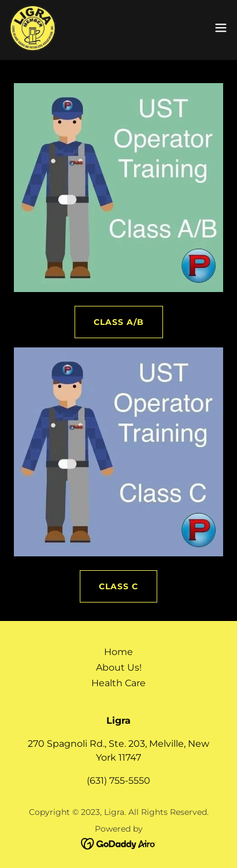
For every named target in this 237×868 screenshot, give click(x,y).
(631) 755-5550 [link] (118, 781)
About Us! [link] (119, 667)
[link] (32, 28)
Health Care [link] (118, 683)
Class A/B (119, 322)
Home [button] (118, 652)
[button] (221, 28)
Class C (118, 586)
